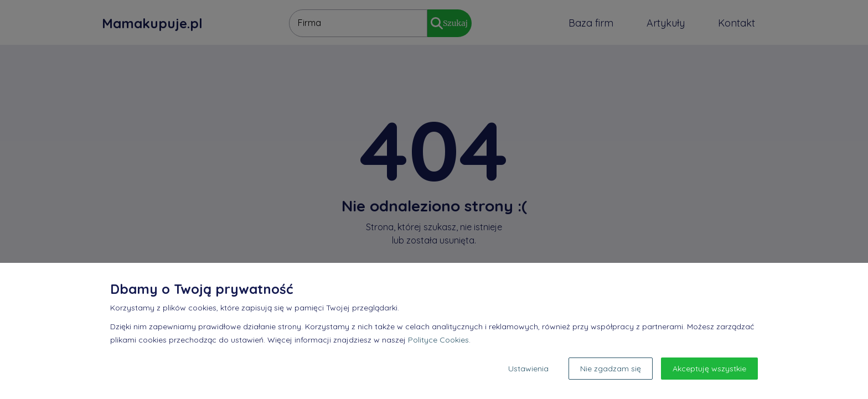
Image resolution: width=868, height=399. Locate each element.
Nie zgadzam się (611, 369)
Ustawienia (528, 369)
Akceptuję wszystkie (709, 369)
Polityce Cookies (438, 340)
